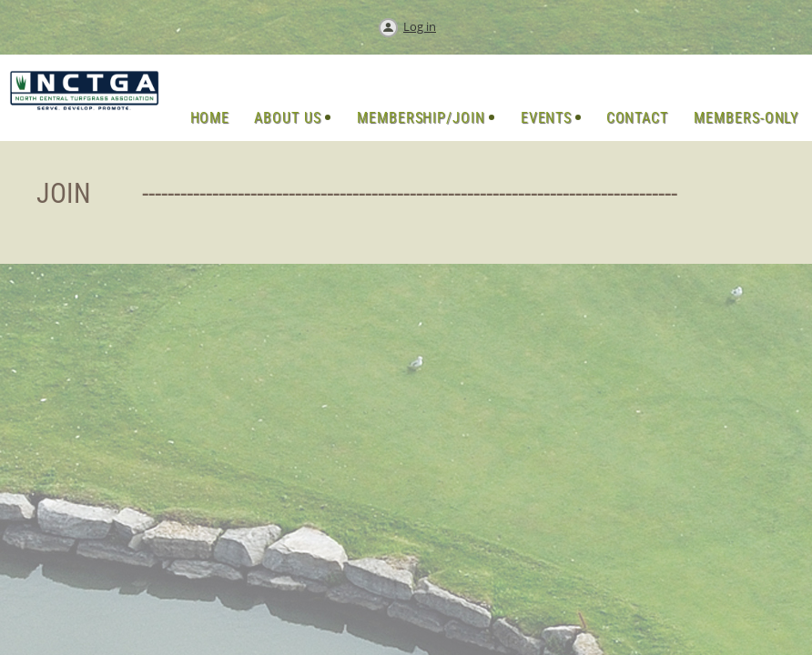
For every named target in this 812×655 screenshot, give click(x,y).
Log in (420, 26)
